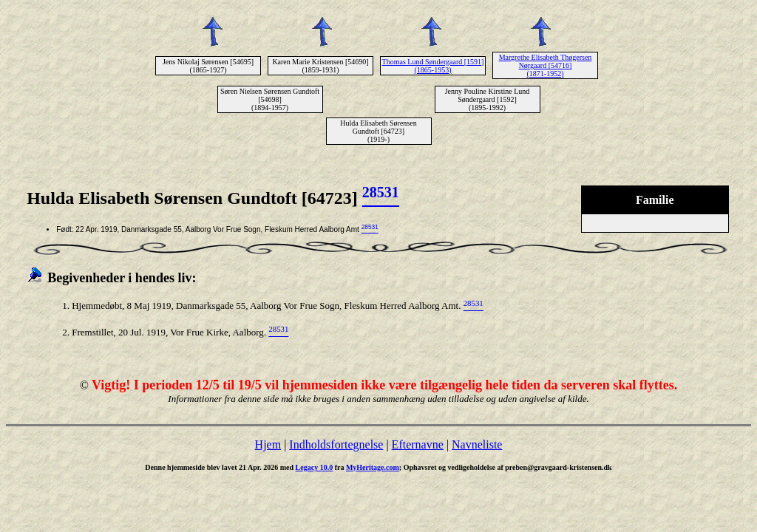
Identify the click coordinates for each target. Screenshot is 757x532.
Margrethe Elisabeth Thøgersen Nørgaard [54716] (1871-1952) (546, 65)
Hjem (268, 444)
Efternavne (418, 444)
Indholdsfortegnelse (336, 444)
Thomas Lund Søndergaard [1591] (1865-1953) (433, 66)
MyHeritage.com (373, 467)
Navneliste (477, 444)
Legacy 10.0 (315, 467)
